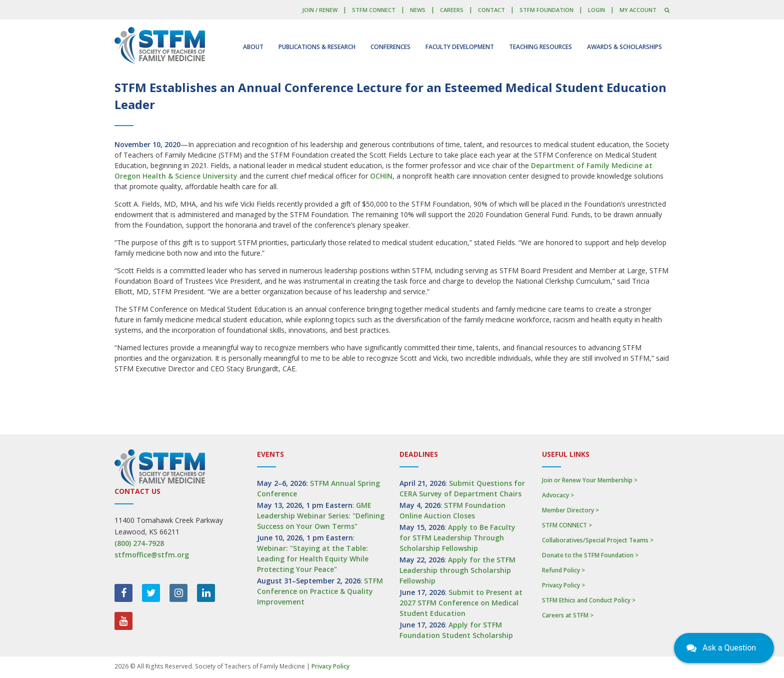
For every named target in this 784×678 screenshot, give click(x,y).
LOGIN (596, 10)
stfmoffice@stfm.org (152, 555)
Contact (491, 10)
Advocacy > (558, 495)
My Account (638, 10)
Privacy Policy (330, 666)
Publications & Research (317, 47)
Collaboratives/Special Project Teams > (598, 540)
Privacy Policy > (563, 585)
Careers (452, 10)
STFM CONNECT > (567, 525)
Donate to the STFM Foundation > (590, 555)
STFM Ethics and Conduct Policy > (589, 600)
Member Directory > (570, 510)
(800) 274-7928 (139, 543)
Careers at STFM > (568, 615)
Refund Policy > (563, 570)
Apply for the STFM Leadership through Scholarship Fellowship (457, 570)
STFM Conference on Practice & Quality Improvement (320, 591)
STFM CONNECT (374, 10)
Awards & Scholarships (624, 47)
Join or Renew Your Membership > (590, 480)
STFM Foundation (546, 10)
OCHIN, (382, 176)
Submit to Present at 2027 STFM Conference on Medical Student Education (461, 603)
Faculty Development (460, 47)
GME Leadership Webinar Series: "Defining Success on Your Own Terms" (321, 516)
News (418, 10)
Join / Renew (320, 10)
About (253, 47)
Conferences (390, 47)
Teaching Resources (540, 47)
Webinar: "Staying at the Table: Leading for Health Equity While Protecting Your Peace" (313, 559)
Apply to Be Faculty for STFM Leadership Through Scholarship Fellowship (457, 538)
